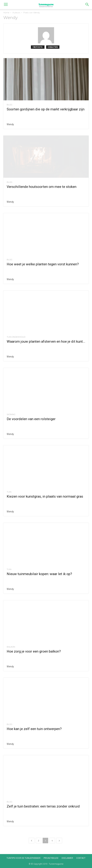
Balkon (11, 647)
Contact (81, 858)
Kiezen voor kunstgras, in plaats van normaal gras (45, 496)
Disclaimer (67, 858)
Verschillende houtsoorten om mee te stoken (42, 187)
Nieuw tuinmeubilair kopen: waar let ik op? (39, 574)
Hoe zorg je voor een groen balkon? (34, 651)
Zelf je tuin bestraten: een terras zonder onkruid (43, 806)
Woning (11, 414)
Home (6, 13)
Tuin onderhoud (16, 337)
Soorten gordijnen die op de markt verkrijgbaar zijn (46, 109)
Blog (10, 105)
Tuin (9, 492)
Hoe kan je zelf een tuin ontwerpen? (34, 729)
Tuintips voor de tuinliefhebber (24, 858)
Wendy (10, 124)
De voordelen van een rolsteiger (31, 419)
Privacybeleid (51, 858)
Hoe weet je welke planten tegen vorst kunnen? (43, 264)
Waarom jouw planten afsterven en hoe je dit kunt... (46, 341)
